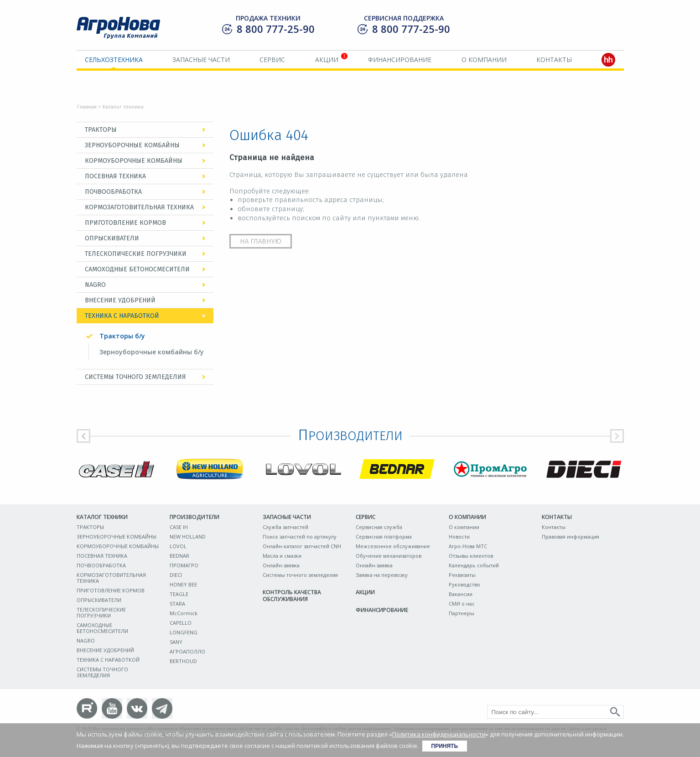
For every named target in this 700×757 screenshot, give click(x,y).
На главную (261, 241)
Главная (87, 106)
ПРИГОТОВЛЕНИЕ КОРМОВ (125, 223)
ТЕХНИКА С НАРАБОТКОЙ (122, 316)
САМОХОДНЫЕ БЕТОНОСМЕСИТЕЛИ (137, 269)
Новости (459, 537)
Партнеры (461, 613)
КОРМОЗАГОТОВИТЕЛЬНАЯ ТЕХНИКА (139, 207)
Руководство (464, 584)
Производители (194, 517)
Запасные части (201, 60)
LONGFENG (184, 632)
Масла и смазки (282, 556)
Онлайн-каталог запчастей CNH (302, 546)
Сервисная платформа (384, 537)
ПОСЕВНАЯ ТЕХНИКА (115, 176)
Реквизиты (462, 575)
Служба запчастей (285, 527)
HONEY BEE (183, 584)
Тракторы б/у (122, 336)
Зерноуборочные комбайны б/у (152, 352)
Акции (327, 60)
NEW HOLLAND (188, 537)
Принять (445, 746)
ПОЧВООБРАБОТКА (113, 192)
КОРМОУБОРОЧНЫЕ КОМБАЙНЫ (134, 161)
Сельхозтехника (114, 60)
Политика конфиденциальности (439, 734)
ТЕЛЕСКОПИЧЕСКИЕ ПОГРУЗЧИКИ (136, 254)
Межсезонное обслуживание (393, 546)
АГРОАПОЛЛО (187, 651)
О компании (484, 60)
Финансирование (400, 60)
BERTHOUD (183, 661)
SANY (176, 642)
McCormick (184, 613)
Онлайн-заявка (281, 565)
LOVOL (178, 546)
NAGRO (95, 285)
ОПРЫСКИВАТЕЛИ (112, 238)
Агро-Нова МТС (468, 546)
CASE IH (179, 527)
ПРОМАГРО (184, 565)
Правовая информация (570, 537)
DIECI (176, 575)
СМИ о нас (462, 604)
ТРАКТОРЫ (101, 130)
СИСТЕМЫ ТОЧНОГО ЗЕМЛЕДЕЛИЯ (135, 377)
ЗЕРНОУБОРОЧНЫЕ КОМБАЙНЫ (132, 145)
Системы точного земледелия (300, 575)
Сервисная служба (379, 527)
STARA (177, 604)
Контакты (554, 60)
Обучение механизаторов (389, 556)
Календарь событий (474, 565)
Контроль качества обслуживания (292, 596)
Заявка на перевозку (382, 575)
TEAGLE (179, 594)
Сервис (272, 60)
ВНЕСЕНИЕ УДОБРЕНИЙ (120, 300)
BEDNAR (179, 556)
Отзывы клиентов (471, 556)
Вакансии (461, 594)
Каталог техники (102, 517)
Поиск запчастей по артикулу (300, 537)
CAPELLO (181, 623)
